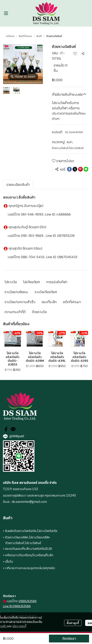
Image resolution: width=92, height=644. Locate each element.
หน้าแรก (10, 36)
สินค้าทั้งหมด (25, 36)
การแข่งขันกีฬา (57, 282)
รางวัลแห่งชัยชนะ (16, 292)
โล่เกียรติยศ (31, 282)
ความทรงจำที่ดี (15, 312)
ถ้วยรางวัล (39, 312)
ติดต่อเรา (69, 638)
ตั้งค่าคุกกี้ (73, 623)
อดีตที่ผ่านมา (72, 302)
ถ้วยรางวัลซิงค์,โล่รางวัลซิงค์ (68, 148)
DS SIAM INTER (74, 132)
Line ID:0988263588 (17, 606)
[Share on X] (75, 169)
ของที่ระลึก (49, 302)
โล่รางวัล (11, 282)
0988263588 (28, 601)
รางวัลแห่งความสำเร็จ (20, 302)
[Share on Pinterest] (80, 169)
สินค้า (39, 36)
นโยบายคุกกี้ (19, 626)
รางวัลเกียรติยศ (46, 292)
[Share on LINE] (86, 169)
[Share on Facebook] (69, 169)
